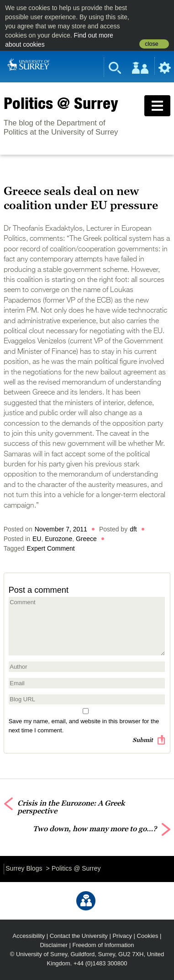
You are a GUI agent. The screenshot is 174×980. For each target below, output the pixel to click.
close (151, 44)
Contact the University (79, 936)
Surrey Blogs (24, 868)
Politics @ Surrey (61, 103)
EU (37, 539)
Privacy (122, 936)
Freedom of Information (103, 945)
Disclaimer (54, 945)
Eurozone (58, 539)
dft (133, 529)
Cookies (148, 936)
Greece (86, 539)
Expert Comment (51, 548)
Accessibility (29, 936)
